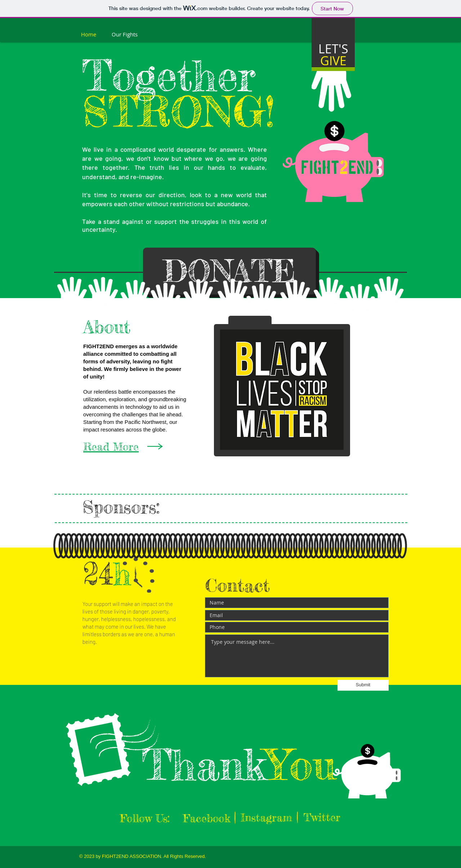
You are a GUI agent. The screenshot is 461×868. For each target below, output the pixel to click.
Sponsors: (124, 507)
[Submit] (363, 685)
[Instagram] (266, 818)
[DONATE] (229, 271)
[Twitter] (322, 817)
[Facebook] (206, 818)
